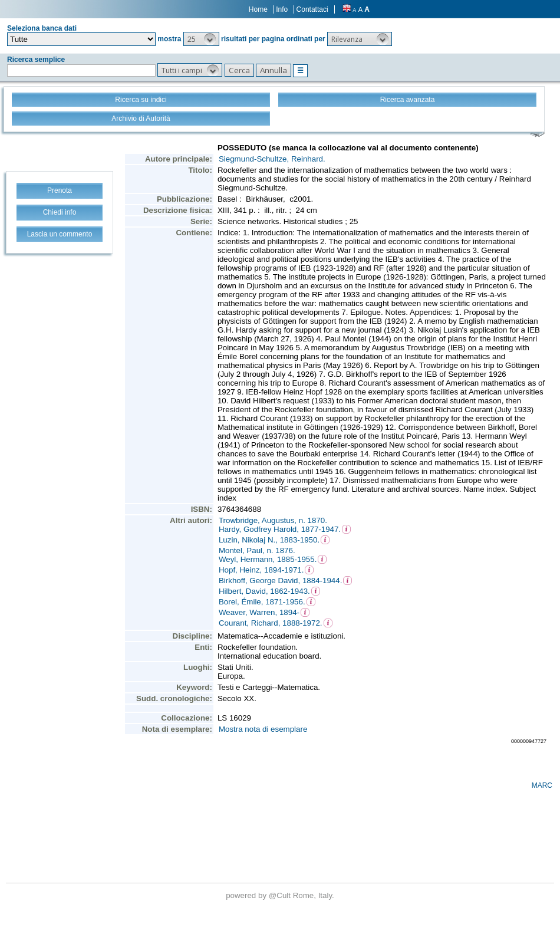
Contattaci (312, 9)
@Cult (281, 895)
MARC (542, 785)
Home (258, 9)
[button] (201, 39)
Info (282, 9)
